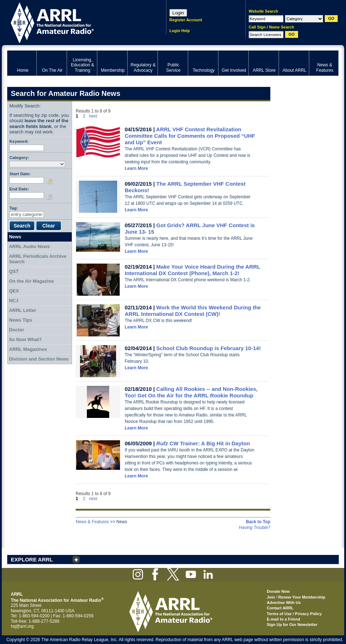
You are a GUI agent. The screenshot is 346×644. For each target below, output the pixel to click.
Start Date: (20, 174)
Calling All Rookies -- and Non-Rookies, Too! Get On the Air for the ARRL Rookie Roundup (191, 392)
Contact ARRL (280, 608)
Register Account (186, 20)
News (15, 237)
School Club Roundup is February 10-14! (209, 348)
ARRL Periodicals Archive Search (38, 259)
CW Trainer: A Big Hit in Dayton (203, 443)
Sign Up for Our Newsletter (292, 625)
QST (14, 271)
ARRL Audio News (29, 246)
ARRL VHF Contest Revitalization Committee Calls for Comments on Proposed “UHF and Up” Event (190, 136)
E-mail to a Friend (283, 619)
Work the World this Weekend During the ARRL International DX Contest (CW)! (193, 311)
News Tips (21, 320)
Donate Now (278, 591)
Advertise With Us (284, 603)
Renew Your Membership (302, 597)
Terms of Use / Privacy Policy (294, 614)
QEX (14, 291)
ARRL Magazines (28, 349)
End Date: (19, 189)
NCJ (14, 301)
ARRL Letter (23, 310)
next (93, 116)
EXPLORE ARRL (32, 559)
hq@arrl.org (22, 626)
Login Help (180, 31)
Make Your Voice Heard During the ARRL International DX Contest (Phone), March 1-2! (192, 270)
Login (178, 13)
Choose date (51, 181)
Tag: (14, 208)
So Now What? (25, 339)
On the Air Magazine (31, 281)
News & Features (92, 522)
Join (271, 597)
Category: (19, 157)
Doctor (17, 330)
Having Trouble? (255, 528)
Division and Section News (39, 359)
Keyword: (19, 141)
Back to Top (258, 522)
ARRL (77, 22)
